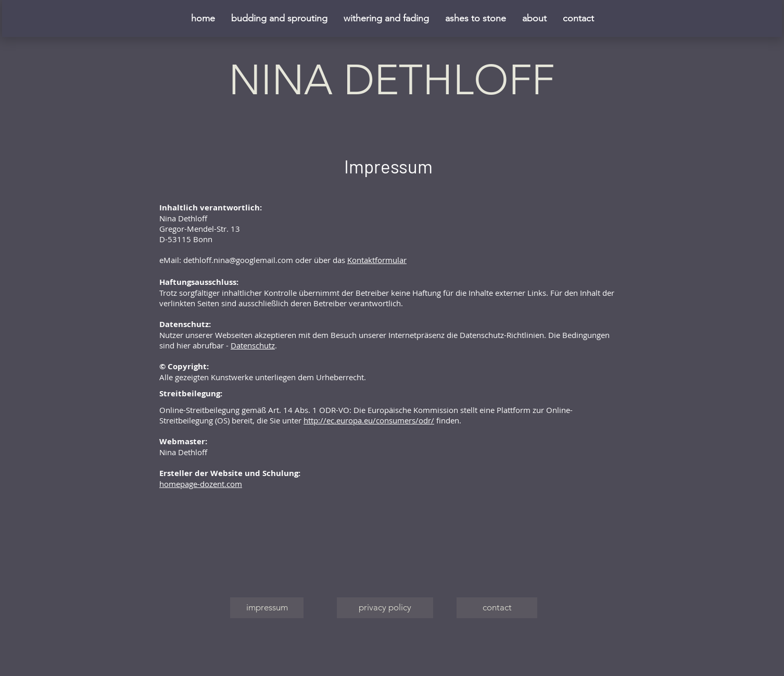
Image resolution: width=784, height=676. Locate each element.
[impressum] (267, 608)
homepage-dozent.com (201, 484)
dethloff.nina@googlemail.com (238, 260)
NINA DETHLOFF (391, 80)
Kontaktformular (377, 260)
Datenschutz (253, 345)
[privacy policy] (385, 608)
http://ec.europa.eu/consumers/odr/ (369, 420)
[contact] (497, 608)
